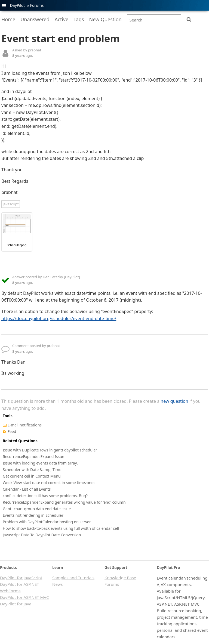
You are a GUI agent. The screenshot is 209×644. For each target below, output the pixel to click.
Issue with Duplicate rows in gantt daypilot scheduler (50, 450)
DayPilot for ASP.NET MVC (24, 597)
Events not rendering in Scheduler (33, 515)
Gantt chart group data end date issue (37, 509)
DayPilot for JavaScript (21, 578)
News (58, 584)
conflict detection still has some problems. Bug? (45, 496)
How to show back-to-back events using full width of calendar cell (61, 528)
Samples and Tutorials (73, 578)
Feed (12, 431)
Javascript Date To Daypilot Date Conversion (42, 535)
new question (174, 401)
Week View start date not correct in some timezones (49, 483)
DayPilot (17, 5)
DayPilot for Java (16, 604)
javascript (11, 204)
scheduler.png (17, 245)
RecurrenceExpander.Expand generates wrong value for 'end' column (64, 502)
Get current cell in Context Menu (32, 476)
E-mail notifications (25, 425)
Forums (37, 5)
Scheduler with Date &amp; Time (32, 470)
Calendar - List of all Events (27, 489)
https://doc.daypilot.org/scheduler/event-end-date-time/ (59, 318)
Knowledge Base (120, 578)
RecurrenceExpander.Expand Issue (33, 456)
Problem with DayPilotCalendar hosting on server (47, 522)
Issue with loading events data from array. (40, 463)
